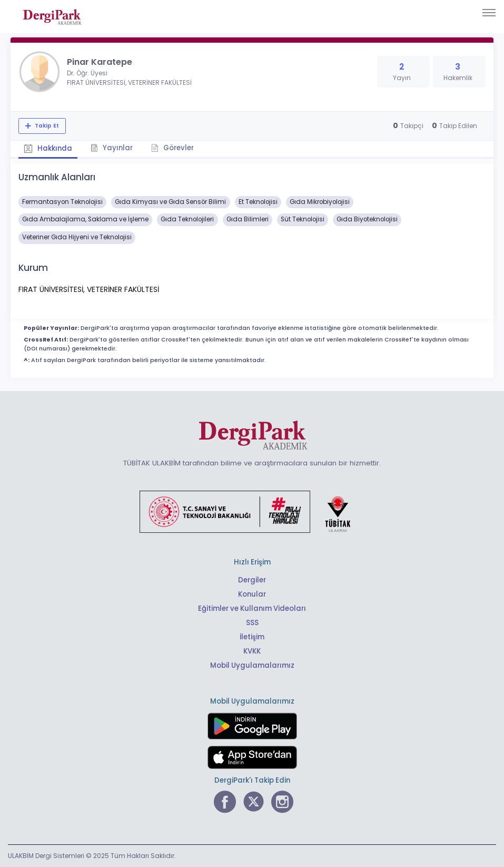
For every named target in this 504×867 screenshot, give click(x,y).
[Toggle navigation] (489, 13)
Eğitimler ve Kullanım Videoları (252, 608)
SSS (252, 623)
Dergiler (252, 580)
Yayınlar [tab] (112, 148)
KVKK (252, 651)
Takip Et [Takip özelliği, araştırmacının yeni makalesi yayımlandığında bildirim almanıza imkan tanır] (46, 126)
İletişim (252, 637)
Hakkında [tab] (48, 148)
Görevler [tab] (172, 148)
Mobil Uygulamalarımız (252, 665)
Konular (252, 594)
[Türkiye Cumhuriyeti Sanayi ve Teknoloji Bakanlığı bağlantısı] (252, 511)
